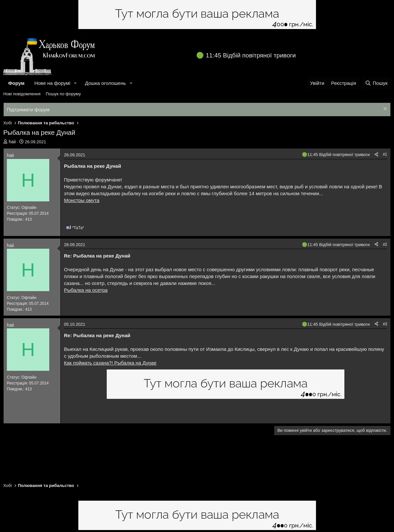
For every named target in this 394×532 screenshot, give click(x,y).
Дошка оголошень (105, 83)
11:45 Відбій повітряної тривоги (251, 55)
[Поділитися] (376, 155)
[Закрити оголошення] (384, 110)
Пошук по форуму (63, 94)
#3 (385, 324)
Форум (16, 83)
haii (12, 142)
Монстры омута (82, 200)
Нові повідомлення (22, 94)
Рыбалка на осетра (86, 290)
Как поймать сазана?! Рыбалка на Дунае (110, 363)
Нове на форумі (52, 83)
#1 (385, 154)
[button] (75, 83)
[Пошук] (376, 83)
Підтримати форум (28, 110)
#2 (385, 244)
